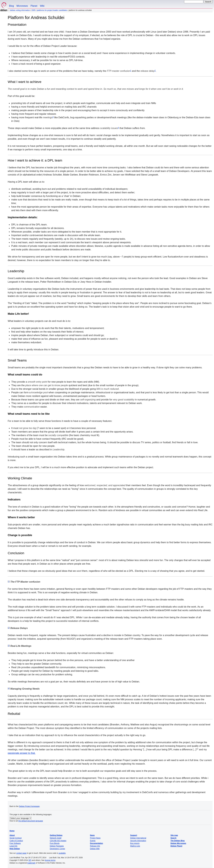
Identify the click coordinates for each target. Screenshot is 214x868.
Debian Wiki (95, 849)
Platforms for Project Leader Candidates (52, 10)
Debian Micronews (178, 843)
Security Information (138, 841)
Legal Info (13, 846)
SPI (30, 860)
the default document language (31, 821)
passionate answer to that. (22, 753)
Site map (174, 835)
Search (173, 838)
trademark (31, 863)
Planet (34, 6)
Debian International (138, 838)
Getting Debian (56, 835)
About (12, 835)
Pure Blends (55, 843)
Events (93, 841)
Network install (56, 838)
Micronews (22, 6)
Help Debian (15, 849)
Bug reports (135, 843)
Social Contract (16, 838)
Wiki (42, 6)
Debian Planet (176, 846)
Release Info (95, 846)
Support (134, 835)
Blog (11, 6)
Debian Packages (57, 846)
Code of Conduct (16, 841)
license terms (50, 860)
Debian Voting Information (20, 10)
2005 (33, 10)
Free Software (15, 843)
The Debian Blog (178, 841)
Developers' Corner (57, 849)
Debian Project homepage (29, 806)
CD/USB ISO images (58, 841)
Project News (95, 838)
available (62, 853)
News (92, 835)
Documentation (97, 843)
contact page (21, 853)
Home (12, 831)
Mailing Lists (135, 846)
